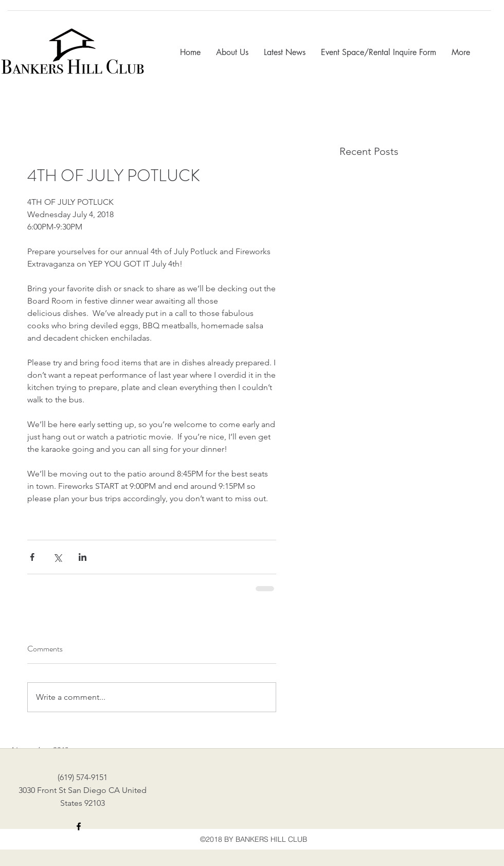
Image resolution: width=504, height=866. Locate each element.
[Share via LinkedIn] (83, 557)
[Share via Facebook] (32, 557)
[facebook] (79, 826)
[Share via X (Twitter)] (57, 557)
